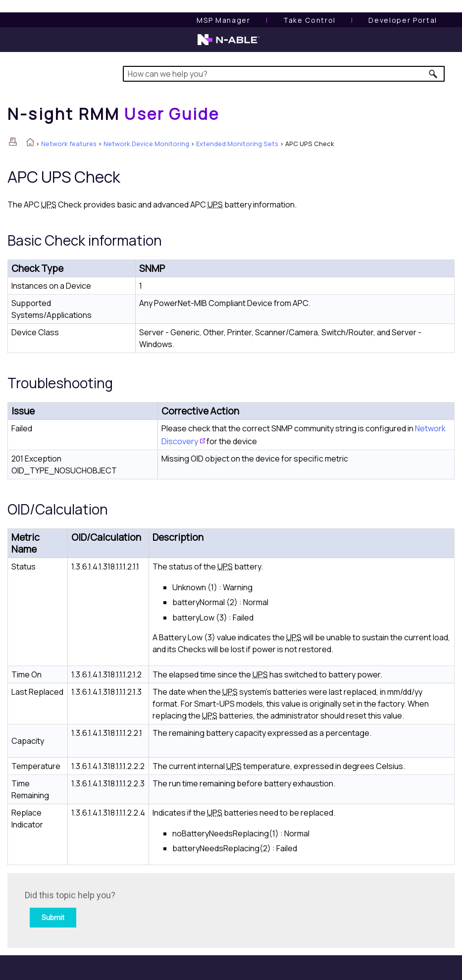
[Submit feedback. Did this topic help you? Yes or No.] (158, 909)
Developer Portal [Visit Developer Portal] (403, 20)
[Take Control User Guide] (309, 20)
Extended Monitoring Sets (237, 144)
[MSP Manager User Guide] (223, 20)
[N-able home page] (229, 44)
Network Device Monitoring (146, 144)
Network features (69, 144)
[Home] (113, 114)
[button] (434, 74)
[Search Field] (284, 74)
